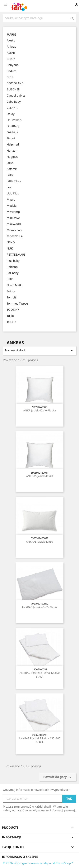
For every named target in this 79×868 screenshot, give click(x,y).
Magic (11, 199)
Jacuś (10, 163)
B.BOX (11, 59)
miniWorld (14, 224)
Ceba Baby (14, 102)
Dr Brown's (14, 120)
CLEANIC (12, 108)
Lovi (9, 187)
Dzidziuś (12, 132)
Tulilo (10, 316)
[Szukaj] (39, 18)
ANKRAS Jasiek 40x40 (39, 476)
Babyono (13, 65)
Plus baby (13, 261)
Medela (12, 206)
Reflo (10, 279)
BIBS (10, 77)
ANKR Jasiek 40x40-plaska (39, 410)
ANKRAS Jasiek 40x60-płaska (40, 607)
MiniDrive (13, 218)
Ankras (11, 46)
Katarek (12, 169)
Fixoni (11, 138)
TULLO (11, 322)
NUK (10, 248)
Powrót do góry (58, 777)
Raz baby (13, 273)
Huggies (12, 157)
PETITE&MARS (16, 254)
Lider (10, 175)
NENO (11, 242)
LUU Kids (13, 193)
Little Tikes (14, 181)
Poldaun (12, 267)
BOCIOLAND (15, 83)
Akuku (11, 40)
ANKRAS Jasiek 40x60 (39, 542)
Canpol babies (16, 95)
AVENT (11, 53)
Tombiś (12, 297)
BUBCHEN (13, 89)
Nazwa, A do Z (39, 351)
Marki (12, 35)
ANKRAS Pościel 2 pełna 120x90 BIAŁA (40, 675)
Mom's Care (15, 230)
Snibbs (11, 291)
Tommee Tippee (17, 303)
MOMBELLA (15, 236)
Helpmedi (13, 144)
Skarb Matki (15, 285)
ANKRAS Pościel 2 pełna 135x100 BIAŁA (40, 740)
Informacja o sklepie (20, 857)
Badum (12, 71)
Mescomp (13, 212)
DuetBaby (13, 126)
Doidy (11, 114)
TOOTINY (13, 310)
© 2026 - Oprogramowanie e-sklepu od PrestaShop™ (38, 863)
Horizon (12, 150)
